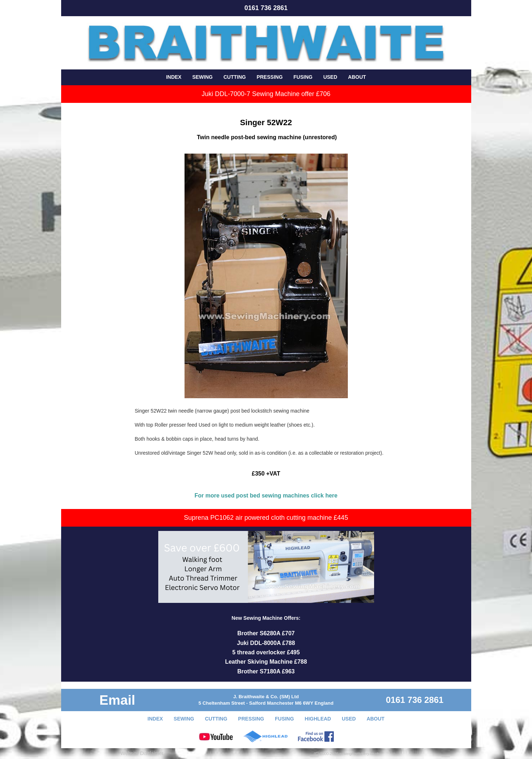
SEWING (202, 77)
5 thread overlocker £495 (266, 652)
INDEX (174, 77)
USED (330, 77)
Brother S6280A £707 (266, 633)
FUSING (303, 77)
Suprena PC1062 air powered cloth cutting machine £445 (266, 518)
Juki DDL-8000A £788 (266, 643)
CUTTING (235, 77)
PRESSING (269, 77)
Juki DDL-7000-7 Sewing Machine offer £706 (266, 94)
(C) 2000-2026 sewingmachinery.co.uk (346, 754)
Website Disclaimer (142, 753)
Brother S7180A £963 (266, 671)
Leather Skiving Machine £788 (266, 662)
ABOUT (357, 77)
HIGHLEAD (318, 719)
